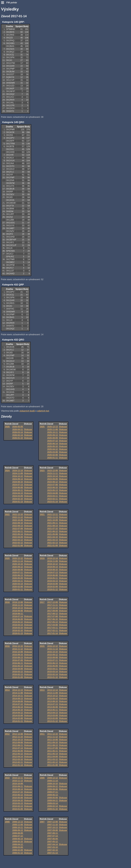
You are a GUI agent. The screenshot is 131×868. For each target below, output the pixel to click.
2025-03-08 (53, 452)
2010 (8, 778)
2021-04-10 (53, 537)
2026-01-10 (18, 438)
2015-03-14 (53, 672)
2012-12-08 (18, 734)
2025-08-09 (53, 438)
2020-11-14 (18, 561)
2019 (42, 558)
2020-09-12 (18, 567)
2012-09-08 (18, 743)
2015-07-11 (53, 660)
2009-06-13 (53, 795)
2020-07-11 (18, 573)
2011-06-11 (53, 751)
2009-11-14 (53, 781)
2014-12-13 (18, 690)
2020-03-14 (18, 584)
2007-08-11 (53, 833)
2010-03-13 (18, 803)
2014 (8, 690)
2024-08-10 (18, 482)
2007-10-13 (53, 827)
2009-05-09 (53, 798)
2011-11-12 (53, 737)
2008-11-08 (18, 825)
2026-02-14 (18, 435)
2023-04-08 (53, 493)
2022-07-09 (18, 529)
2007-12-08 (53, 822)
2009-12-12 (53, 778)
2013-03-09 (53, 716)
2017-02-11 (53, 631)
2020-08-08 (18, 570)
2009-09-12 (53, 786)
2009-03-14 (53, 803)
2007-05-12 (53, 842)
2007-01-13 (53, 853)
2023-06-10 (53, 488)
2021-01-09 (53, 546)
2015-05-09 (53, 666)
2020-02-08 (18, 587)
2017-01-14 (53, 633)
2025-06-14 (53, 444)
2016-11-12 (18, 649)
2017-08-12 (53, 614)
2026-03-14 (18, 432)
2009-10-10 (53, 784)
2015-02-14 (53, 674)
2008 (8, 822)
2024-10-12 (18, 476)
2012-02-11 (18, 762)
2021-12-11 (53, 514)
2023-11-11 (53, 473)
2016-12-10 (18, 646)
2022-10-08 (18, 520)
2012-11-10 (18, 737)
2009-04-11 (53, 801)
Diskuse (28, 430)
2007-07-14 (53, 836)
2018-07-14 (18, 616)
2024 (8, 471)
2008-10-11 (18, 827)
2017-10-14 (53, 608)
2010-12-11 (18, 778)
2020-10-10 (18, 564)
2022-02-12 (18, 543)
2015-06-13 (53, 663)
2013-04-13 (53, 713)
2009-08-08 (53, 789)
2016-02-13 (18, 674)
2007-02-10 (53, 850)
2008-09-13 (18, 830)
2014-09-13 (18, 699)
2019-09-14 (53, 567)
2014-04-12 (18, 713)
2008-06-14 (18, 839)
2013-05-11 (53, 710)
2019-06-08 (53, 575)
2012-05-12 (18, 754)
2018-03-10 (18, 628)
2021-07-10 (53, 529)
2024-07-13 (18, 485)
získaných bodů (27, 411)
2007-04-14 (53, 844)
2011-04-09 (53, 757)
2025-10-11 (53, 432)
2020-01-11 (18, 589)
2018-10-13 (18, 608)
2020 (8, 558)
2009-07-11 (53, 792)
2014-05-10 (18, 710)
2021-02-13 (53, 543)
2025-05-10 (53, 446)
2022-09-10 (18, 523)
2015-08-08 (53, 658)
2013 (42, 690)
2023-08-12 (53, 482)
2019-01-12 (53, 589)
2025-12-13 (53, 427)
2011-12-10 (53, 734)
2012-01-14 (18, 765)
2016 (8, 646)
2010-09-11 (18, 786)
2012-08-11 (18, 745)
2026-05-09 (18, 427)
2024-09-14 (18, 479)
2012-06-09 (18, 751)
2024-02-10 (18, 499)
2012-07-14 (18, 748)
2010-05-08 (18, 798)
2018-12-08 (18, 602)
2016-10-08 (18, 652)
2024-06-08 (18, 488)
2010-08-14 (18, 789)
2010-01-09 (18, 809)
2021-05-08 (53, 534)
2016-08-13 (18, 658)
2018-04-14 (18, 625)
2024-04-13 (18, 493)
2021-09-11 (53, 523)
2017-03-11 (53, 628)
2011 (42, 734)
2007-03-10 (53, 847)
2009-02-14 (53, 806)
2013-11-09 (53, 693)
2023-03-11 (53, 496)
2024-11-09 (18, 473)
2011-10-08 (53, 740)
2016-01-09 (18, 677)
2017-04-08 (53, 625)
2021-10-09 (53, 520)
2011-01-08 (53, 765)
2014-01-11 (18, 721)
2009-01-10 (53, 809)
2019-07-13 (53, 573)
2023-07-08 (53, 485)
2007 (42, 822)
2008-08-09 (18, 833)
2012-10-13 (18, 740)
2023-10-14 (53, 476)
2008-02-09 (18, 850)
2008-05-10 (18, 842)
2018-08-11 (18, 614)
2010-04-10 (18, 801)
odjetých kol (43, 411)
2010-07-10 (18, 792)
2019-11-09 (53, 561)
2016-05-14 (18, 666)
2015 (42, 646)
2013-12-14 (53, 690)
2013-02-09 (53, 718)
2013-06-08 (53, 707)
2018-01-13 (18, 633)
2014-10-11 (18, 696)
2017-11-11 (53, 605)
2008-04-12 (18, 844)
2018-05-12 (18, 622)
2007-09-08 (53, 830)
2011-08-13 (53, 745)
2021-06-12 (53, 531)
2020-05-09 (18, 578)
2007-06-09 (53, 839)
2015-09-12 (53, 655)
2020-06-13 (18, 575)
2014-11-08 (18, 693)
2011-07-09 (53, 748)
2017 (42, 602)
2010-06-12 (18, 795)
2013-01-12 (53, 721)
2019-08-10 (53, 570)
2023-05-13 (53, 490)
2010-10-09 (18, 784)
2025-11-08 (53, 430)
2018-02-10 (18, 631)
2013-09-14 (53, 699)
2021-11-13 (53, 517)
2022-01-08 (18, 546)
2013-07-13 (53, 704)
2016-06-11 (18, 663)
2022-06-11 (18, 531)
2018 (8, 602)
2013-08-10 (53, 701)
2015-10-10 (53, 652)
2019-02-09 (53, 587)
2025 (42, 427)
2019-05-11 (53, 578)
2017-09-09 (53, 611)
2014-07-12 (18, 704)
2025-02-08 (53, 455)
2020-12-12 (18, 558)
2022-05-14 (18, 534)
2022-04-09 (18, 537)
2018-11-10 (18, 605)
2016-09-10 (18, 655)
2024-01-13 (18, 502)
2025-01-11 (53, 458)
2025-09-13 (53, 435)
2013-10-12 (53, 696)
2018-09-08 (18, 611)
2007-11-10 (53, 825)
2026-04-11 (18, 430)
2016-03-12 (18, 672)
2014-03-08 (18, 716)
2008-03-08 (18, 847)
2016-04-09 (18, 669)
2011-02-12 (53, 762)
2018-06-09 (18, 619)
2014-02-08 (18, 718)
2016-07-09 (18, 660)
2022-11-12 (18, 517)
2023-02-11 (53, 499)
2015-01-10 (53, 677)
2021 (42, 514)
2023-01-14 (53, 502)
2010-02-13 (18, 806)
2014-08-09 (18, 701)
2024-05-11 (18, 490)
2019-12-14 (53, 558)
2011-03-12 (53, 759)
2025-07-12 (53, 441)
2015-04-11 (53, 669)
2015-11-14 (53, 649)
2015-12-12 (53, 646)
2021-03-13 (53, 540)
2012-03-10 (18, 759)
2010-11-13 (18, 781)
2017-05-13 (53, 622)
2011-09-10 (53, 743)
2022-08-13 (18, 526)
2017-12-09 (53, 602)
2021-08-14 (53, 526)
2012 (8, 734)
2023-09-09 (53, 479)
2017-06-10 (53, 619)
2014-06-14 (18, 707)
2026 (8, 427)
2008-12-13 (18, 822)
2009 (42, 778)
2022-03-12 (18, 540)
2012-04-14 (18, 757)
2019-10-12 (53, 564)
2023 (42, 471)
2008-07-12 (18, 836)
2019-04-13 (53, 581)
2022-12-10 (18, 514)
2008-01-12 (18, 853)
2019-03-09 (53, 584)
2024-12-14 (18, 471)
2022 (8, 514)
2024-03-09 (18, 496)
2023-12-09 (53, 471)
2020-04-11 (18, 581)
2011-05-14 (53, 754)
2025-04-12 (53, 449)
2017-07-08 (53, 616)
